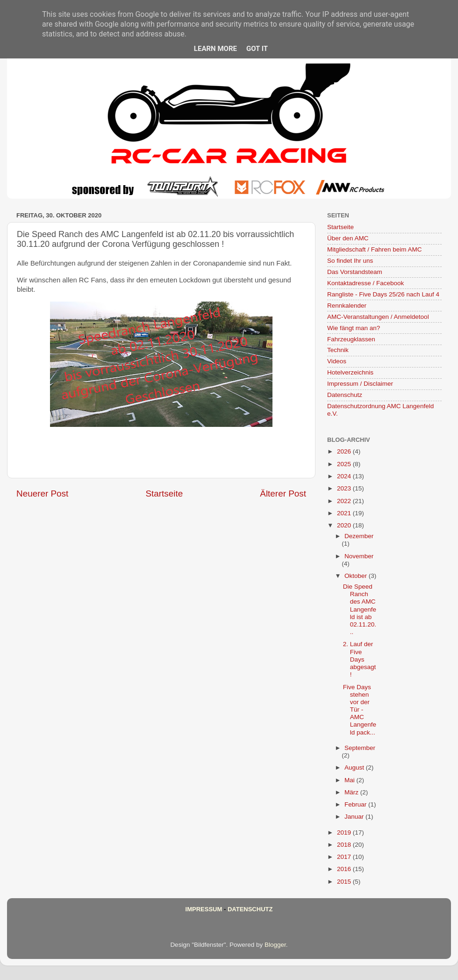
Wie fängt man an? (354, 328)
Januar (355, 817)
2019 (345, 832)
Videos (337, 361)
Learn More (215, 49)
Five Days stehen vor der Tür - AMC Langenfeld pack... (360, 710)
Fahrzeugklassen (351, 339)
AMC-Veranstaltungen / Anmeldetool (378, 317)
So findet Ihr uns (350, 261)
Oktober (357, 576)
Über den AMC (348, 238)
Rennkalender (347, 306)
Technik (338, 350)
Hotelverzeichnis (350, 372)
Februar (356, 804)
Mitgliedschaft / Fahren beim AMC (375, 249)
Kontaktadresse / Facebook (365, 283)
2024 (345, 476)
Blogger (275, 945)
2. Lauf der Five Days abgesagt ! (360, 659)
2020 (345, 525)
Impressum (204, 909)
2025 (345, 464)
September (360, 748)
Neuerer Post (42, 494)
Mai (351, 780)
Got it (257, 49)
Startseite (164, 494)
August (355, 767)
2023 (345, 488)
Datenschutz (345, 395)
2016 (345, 869)
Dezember (359, 536)
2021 (345, 513)
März (352, 792)
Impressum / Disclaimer (360, 384)
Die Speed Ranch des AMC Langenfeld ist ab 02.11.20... (360, 609)
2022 (345, 501)
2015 (345, 882)
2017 (345, 857)
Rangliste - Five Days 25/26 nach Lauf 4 (383, 294)
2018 (345, 845)
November (359, 556)
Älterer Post (283, 494)
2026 (345, 451)
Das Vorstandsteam (355, 272)
